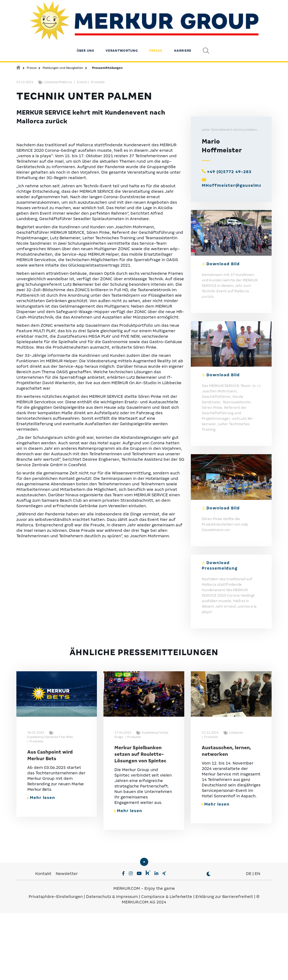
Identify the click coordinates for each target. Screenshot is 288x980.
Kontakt (44, 941)
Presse (156, 37)
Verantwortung (122, 37)
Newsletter (67, 941)
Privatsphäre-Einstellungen (56, 964)
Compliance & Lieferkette (167, 964)
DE (249, 941)
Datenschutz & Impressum (112, 964)
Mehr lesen (41, 865)
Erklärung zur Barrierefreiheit (224, 964)
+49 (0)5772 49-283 (229, 239)
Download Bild (223, 331)
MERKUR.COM (127, 956)
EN (257, 941)
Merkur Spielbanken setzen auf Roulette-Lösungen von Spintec (140, 822)
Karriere (183, 37)
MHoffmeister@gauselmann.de (238, 253)
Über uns (85, 37)
